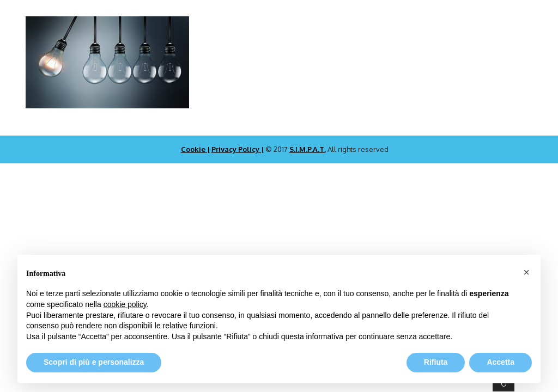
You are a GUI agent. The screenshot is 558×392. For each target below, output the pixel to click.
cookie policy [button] (125, 304)
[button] (526, 272)
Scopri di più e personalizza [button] (94, 362)
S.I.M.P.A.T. (308, 149)
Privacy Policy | (238, 149)
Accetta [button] (501, 362)
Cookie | (195, 149)
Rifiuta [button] (436, 362)
